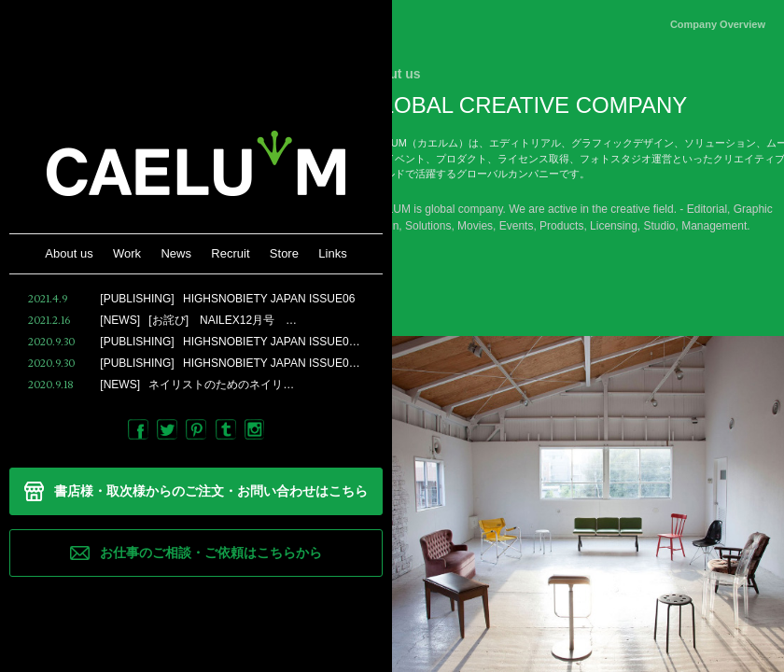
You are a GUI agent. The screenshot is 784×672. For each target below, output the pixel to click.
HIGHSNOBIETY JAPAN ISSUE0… (194, 342)
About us (69, 253)
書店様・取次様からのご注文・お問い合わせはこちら (211, 491)
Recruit (230, 253)
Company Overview (718, 24)
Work (127, 253)
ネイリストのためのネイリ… (161, 385)
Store (284, 253)
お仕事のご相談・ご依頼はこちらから (211, 553)
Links (332, 253)
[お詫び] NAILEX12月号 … (162, 321)
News (176, 253)
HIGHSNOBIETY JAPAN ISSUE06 (191, 299)
